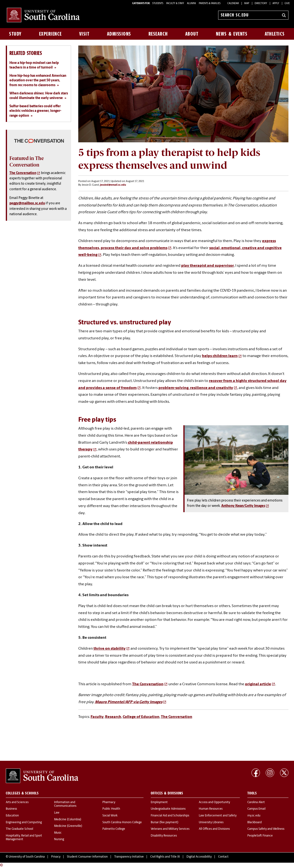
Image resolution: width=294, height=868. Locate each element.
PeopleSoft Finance (260, 836)
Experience (50, 34)
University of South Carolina (27, 857)
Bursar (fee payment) (165, 822)
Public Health (111, 809)
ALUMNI (191, 4)
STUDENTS (158, 4)
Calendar (233, 4)
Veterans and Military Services (170, 829)
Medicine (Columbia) (68, 820)
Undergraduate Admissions (168, 809)
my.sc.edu (254, 816)
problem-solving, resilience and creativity (196, 388)
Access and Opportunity (214, 802)
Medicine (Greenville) (68, 826)
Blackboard (255, 822)
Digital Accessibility (199, 857)
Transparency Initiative (129, 857)
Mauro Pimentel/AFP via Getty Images (129, 702)
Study (15, 34)
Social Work (110, 816)
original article (258, 684)
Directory (261, 4)
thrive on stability (110, 649)
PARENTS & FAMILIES (210, 4)
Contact (223, 857)
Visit (84, 34)
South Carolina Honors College (122, 822)
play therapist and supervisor (208, 266)
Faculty (97, 717)
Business (11, 809)
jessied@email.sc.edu (113, 185)
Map (247, 4)
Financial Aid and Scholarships (170, 816)
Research (158, 34)
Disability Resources (164, 836)
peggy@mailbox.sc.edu (27, 203)
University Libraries (211, 822)
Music (58, 833)
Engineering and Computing (24, 822)
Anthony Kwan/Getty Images (243, 506)
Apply (276, 4)
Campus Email (256, 809)
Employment (159, 802)
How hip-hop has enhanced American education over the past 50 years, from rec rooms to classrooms (38, 81)
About (192, 34)
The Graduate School (19, 829)
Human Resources (211, 809)
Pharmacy (109, 802)
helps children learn (220, 356)
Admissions (119, 34)
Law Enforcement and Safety (218, 816)
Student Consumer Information (87, 857)
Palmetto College (114, 829)
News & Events (232, 34)
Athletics (275, 34)
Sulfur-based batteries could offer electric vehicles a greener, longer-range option (35, 111)
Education (12, 816)
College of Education (141, 717)
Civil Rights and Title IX (165, 857)
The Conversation (148, 684)
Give (287, 4)
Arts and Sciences (17, 802)
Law (57, 813)
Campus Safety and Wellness (266, 829)
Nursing (59, 839)
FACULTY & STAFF (175, 4)
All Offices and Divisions (214, 829)
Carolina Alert (256, 802)
